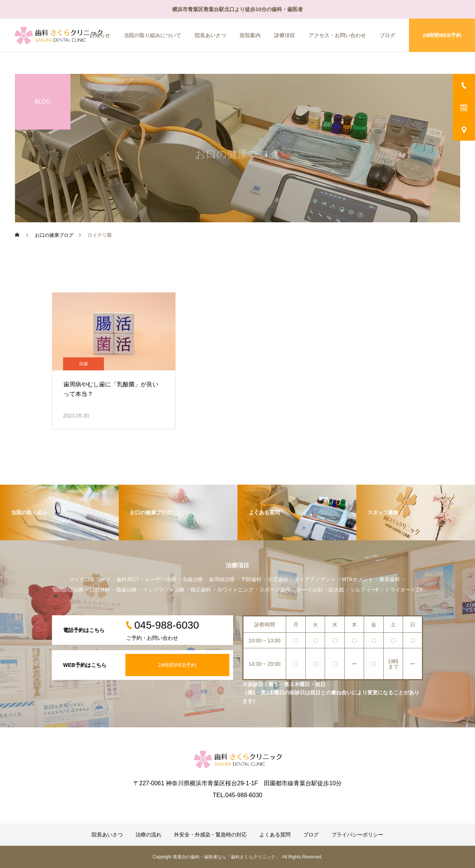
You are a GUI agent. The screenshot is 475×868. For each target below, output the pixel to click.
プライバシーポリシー (357, 835)
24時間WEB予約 (442, 35)
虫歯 (83, 364)
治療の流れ (148, 835)
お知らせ (100, 35)
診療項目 (285, 35)
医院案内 (250, 35)
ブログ (387, 35)
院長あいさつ (210, 35)
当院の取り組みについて (153, 35)
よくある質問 (275, 835)
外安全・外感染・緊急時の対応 (210, 835)
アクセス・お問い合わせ (337, 35)
